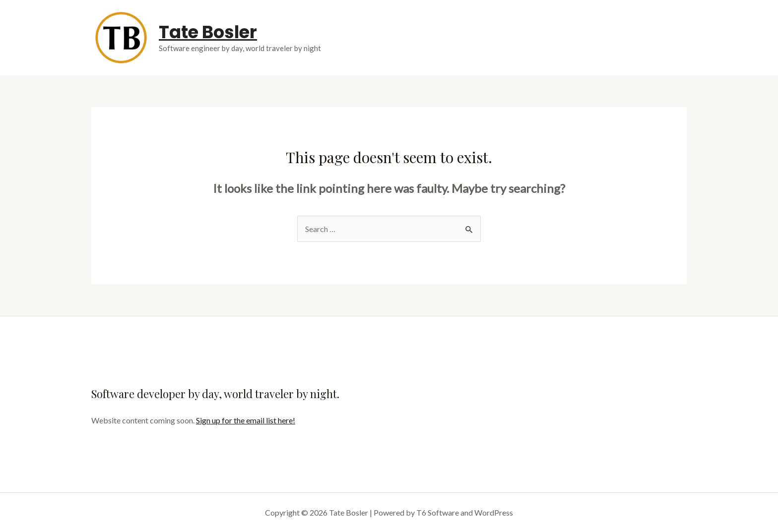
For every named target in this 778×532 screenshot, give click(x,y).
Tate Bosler (208, 32)
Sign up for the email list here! (246, 420)
